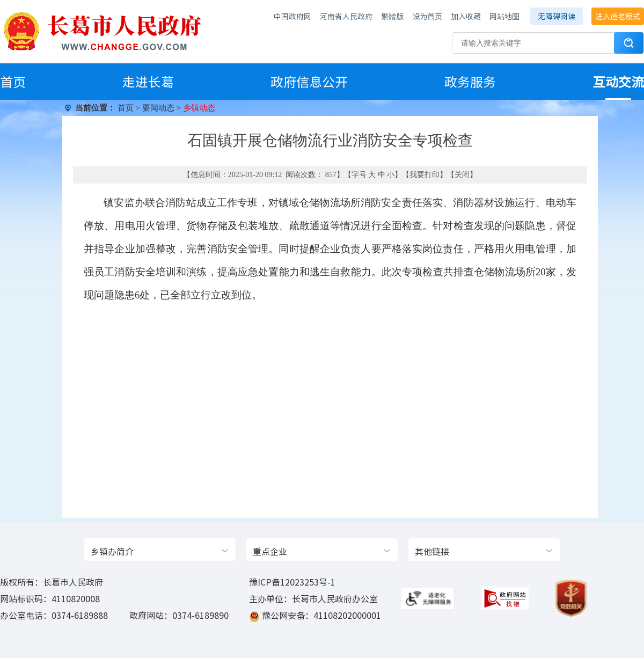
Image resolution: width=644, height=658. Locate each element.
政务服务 (470, 82)
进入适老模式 (618, 16)
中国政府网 (292, 16)
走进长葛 (148, 82)
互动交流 (618, 82)
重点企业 (270, 551)
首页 (13, 82)
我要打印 (425, 175)
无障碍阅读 (557, 16)
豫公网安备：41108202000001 (321, 615)
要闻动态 (158, 108)
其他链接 (432, 551)
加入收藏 (466, 16)
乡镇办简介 (112, 551)
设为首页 (427, 16)
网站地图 (504, 16)
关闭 (462, 175)
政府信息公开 (309, 82)
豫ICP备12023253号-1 (292, 582)
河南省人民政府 (346, 16)
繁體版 (392, 16)
